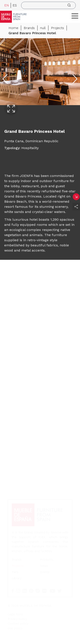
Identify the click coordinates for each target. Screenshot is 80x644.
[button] (75, 16)
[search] (48, 5)
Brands (29, 28)
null (43, 28)
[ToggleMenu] (75, 16)
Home (13, 28)
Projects (57, 28)
